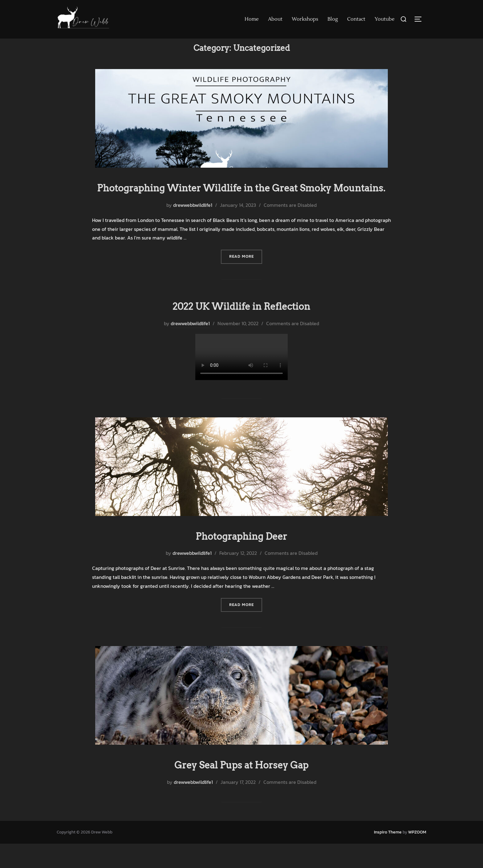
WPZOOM (417, 856)
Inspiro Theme (388, 856)
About (275, 19)
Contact (356, 19)
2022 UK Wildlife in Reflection (241, 331)
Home (252, 19)
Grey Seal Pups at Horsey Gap (241, 788)
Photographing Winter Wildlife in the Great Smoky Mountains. (241, 206)
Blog (333, 19)
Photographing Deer (241, 560)
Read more (246, 282)
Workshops (305, 19)
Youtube (385, 19)
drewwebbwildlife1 (193, 231)
